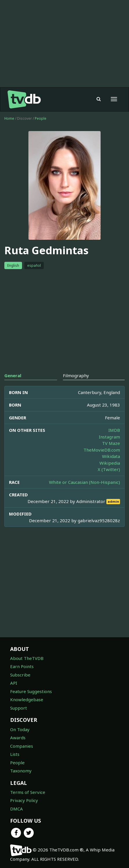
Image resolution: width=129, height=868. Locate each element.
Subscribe (20, 675)
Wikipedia (110, 463)
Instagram (109, 437)
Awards (18, 738)
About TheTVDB (27, 658)
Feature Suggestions (31, 691)
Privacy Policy (24, 800)
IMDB (114, 430)
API (14, 683)
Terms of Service (28, 792)
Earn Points (22, 666)
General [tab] (13, 375)
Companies (22, 746)
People (41, 118)
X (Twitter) (109, 469)
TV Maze (111, 443)
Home (9, 118)
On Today (20, 729)
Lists (15, 754)
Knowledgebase (27, 699)
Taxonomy (21, 771)
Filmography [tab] (76, 375)
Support (19, 708)
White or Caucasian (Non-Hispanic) (85, 482)
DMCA (17, 809)
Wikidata (111, 456)
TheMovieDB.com (102, 450)
